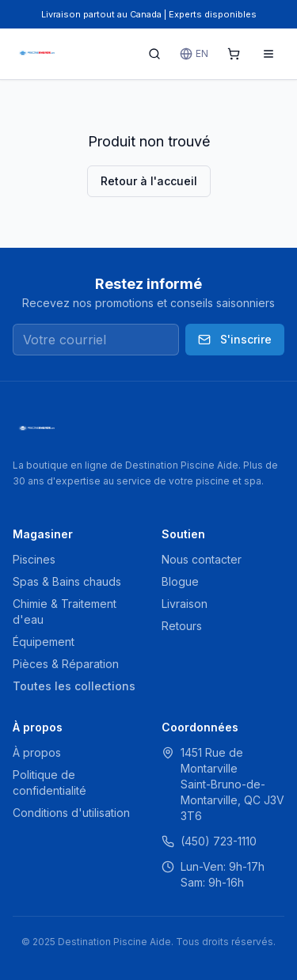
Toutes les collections (74, 686)
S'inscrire (235, 339)
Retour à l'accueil (149, 181)
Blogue (180, 581)
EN (194, 54)
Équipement (44, 642)
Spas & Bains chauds (67, 581)
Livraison (185, 604)
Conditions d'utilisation (71, 813)
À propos (37, 752)
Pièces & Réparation (66, 664)
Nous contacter (202, 559)
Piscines (34, 559)
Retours (182, 626)
